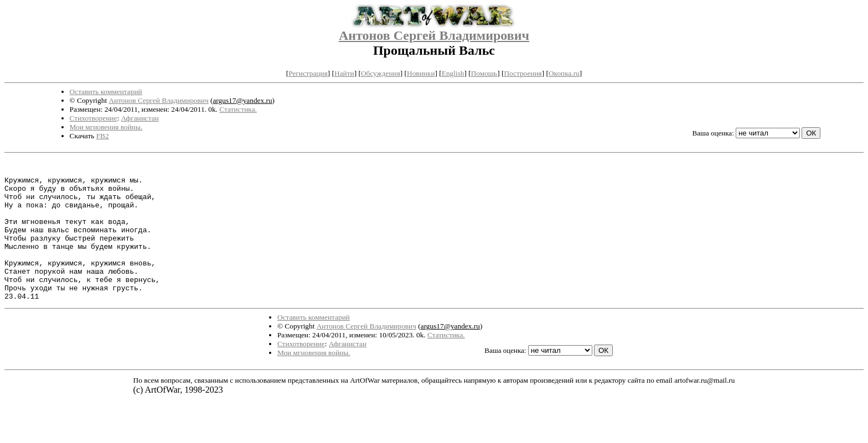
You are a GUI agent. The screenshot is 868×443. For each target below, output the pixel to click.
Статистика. (238, 109)
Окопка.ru (564, 73)
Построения (523, 73)
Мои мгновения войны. (106, 127)
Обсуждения (381, 73)
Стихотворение (94, 118)
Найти (344, 73)
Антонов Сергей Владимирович (434, 35)
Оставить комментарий (106, 92)
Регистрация (308, 73)
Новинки (421, 73)
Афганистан (139, 118)
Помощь (484, 73)
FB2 (103, 136)
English (453, 73)
